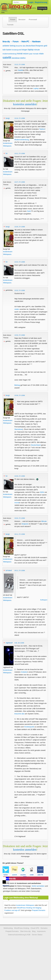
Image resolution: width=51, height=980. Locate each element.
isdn (4, 50)
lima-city (6, 41)
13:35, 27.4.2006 (20, 335)
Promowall (33, 20)
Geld (29, 211)
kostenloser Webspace (10, 4)
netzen (26, 54)
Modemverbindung (22, 140)
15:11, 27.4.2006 (20, 534)
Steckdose (18, 429)
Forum (13, 20)
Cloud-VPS (31, 8)
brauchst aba (21, 46)
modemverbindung (9, 54)
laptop (31, 50)
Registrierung (41, 2)
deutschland (31, 46)
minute (37, 50)
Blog (34, 931)
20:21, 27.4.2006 (20, 571)
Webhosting (8, 928)
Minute (44, 521)
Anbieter (24, 672)
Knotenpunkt (29, 727)
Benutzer (22, 20)
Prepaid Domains (39, 910)
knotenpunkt (17, 50)
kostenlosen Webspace (25, 905)
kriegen (25, 50)
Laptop (36, 88)
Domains (22, 8)
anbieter (6, 46)
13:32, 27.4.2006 (20, 262)
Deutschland (36, 445)
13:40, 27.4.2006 (20, 476)
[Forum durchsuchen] (20, 2)
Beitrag (17, 385)
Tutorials (10, 25)
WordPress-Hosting (9, 8)
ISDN (42, 492)
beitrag (13, 46)
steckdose (16, 58)
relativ (41, 54)
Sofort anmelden (38, 886)
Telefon (42, 129)
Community (42, 8)
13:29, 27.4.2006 (20, 227)
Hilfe (3, 12)
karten (9, 50)
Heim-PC (25, 41)
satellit (7, 58)
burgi (8, 118)
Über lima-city (25, 931)
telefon (23, 58)
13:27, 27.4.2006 (20, 182)
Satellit (20, 70)
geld (45, 46)
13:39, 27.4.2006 (20, 395)
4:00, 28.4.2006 (19, 643)
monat (20, 54)
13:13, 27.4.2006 (20, 65)
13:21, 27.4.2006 (20, 153)
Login (31, 2)
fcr (7, 153)
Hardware (36, 41)
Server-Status (37, 935)
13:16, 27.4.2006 (20, 118)
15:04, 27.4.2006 (20, 518)
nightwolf (9, 643)
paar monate (34, 54)
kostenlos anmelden (25, 104)
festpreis (40, 46)
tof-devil (9, 570)
